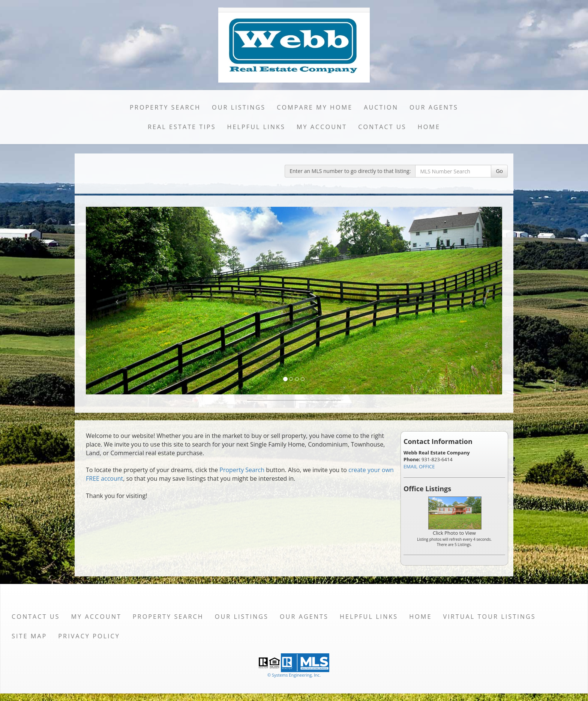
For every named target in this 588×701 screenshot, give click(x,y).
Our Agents (434, 107)
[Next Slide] (471, 301)
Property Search (165, 107)
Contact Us (382, 127)
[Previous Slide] (117, 301)
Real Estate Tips (182, 127)
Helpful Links (256, 127)
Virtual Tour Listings (490, 617)
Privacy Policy (89, 636)
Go (499, 171)
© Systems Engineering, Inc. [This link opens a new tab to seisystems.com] (294, 675)
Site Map (29, 636)
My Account (322, 127)
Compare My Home (315, 107)
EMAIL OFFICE (419, 466)
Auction (381, 107)
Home (429, 127)
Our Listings (239, 107)
